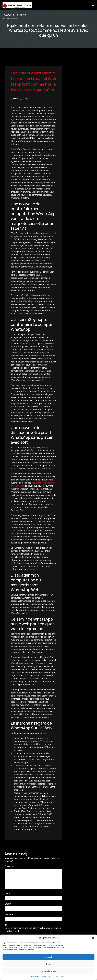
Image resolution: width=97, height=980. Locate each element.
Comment (10, 866)
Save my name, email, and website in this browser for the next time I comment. (33, 929)
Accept (49, 957)
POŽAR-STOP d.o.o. (46, 977)
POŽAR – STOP (14, 15)
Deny (48, 964)
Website (9, 914)
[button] (93, 938)
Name (8, 893)
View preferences (48, 971)
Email (8, 904)
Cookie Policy (34, 977)
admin (14, 99)
